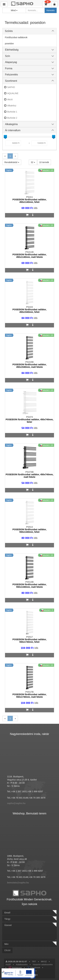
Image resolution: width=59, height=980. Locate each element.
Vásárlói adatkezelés (43, 965)
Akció (10, 99)
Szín (8, 56)
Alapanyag (11, 62)
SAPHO (11, 87)
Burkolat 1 (12, 112)
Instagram (15, 968)
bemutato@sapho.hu (18, 883)
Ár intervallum (13, 130)
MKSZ (44, 962)
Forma (9, 68)
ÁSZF (8, 965)
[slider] (5, 137)
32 (33, 162)
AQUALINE (13, 93)
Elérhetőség (12, 50)
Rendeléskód (12, 162)
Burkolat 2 (12, 118)
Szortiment (11, 81)
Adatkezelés (22, 965)
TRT (34, 962)
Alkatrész (12, 106)
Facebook (34, 968)
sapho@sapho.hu (16, 803)
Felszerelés (11, 75)
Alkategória (11, 124)
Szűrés (9, 31)
